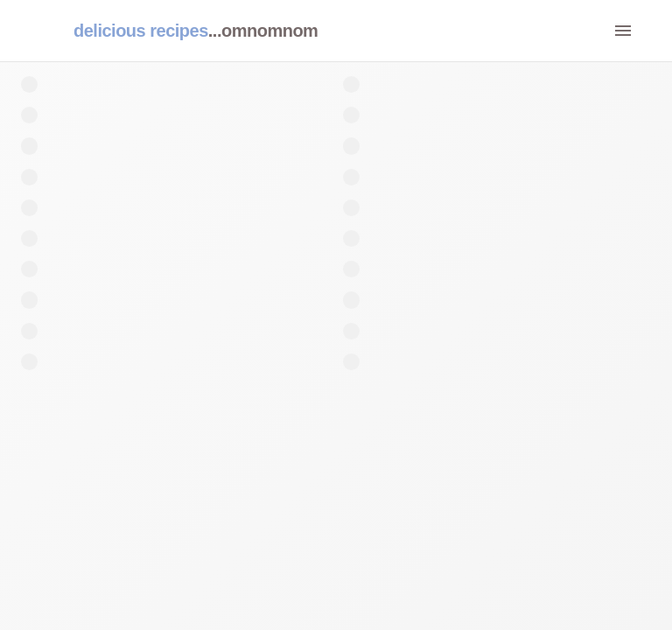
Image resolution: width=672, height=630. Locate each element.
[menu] (623, 31)
